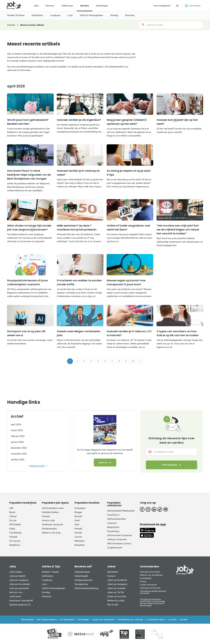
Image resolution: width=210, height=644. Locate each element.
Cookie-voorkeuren (148, 585)
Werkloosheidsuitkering (86, 588)
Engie (12, 529)
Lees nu (103, 462)
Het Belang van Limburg (131, 620)
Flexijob (46, 516)
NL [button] (178, 6)
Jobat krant (15, 596)
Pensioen (47, 596)
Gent (77, 524)
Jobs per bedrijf (17, 576)
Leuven (78, 537)
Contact (111, 576)
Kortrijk (78, 533)
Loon (44, 584)
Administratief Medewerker (121, 511)
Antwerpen (80, 508)
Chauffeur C (113, 515)
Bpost (12, 512)
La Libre (172, 620)
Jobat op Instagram (117, 584)
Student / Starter (50, 572)
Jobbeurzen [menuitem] (67, 6)
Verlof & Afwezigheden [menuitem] (91, 15)
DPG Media (15, 524)
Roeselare (80, 545)
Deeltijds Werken (50, 512)
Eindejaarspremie (83, 580)
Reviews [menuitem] (50, 6)
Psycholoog (113, 531)
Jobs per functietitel (20, 584)
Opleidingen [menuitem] (102, 6)
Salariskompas (82, 572)
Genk (77, 520)
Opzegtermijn (81, 584)
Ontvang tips (169, 465)
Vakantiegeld (81, 576)
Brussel (78, 516)
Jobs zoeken (16, 572)
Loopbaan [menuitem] (55, 15)
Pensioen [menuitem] (130, 15)
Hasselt (78, 529)
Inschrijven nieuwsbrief (21, 600)
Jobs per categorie (19, 580)
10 (133, 361)
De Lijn (13, 520)
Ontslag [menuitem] (114, 15)
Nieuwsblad (27, 620)
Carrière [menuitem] (85, 6)
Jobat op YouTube (117, 596)
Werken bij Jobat (116, 600)
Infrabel (13, 537)
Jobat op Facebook (117, 580)
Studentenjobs (49, 529)
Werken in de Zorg (51, 533)
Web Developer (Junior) (119, 543)
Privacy (143, 581)
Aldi (11, 508)
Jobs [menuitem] (36, 6)
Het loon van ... (17, 592)
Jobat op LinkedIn (116, 588)
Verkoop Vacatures (117, 539)
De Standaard (67, 620)
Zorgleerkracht (115, 548)
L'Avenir (184, 620)
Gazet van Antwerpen (104, 620)
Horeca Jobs (48, 520)
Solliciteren (48, 576)
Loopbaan (47, 580)
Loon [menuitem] (70, 15)
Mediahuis (15, 545)
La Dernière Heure (156, 620)
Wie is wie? (113, 605)
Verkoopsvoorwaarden (150, 588)
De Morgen (84, 620)
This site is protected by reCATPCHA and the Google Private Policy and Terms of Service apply (152, 602)
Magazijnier (113, 527)
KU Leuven (15, 541)
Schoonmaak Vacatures (120, 535)
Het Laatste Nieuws (47, 620)
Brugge (78, 512)
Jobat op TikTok (116, 592)
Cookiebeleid (146, 578)
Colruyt (13, 516)
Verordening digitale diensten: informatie (153, 592)
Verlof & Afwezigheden (54, 588)
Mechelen (79, 541)
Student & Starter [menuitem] (16, 15)
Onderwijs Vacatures (52, 524)
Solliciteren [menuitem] (37, 15)
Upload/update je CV (20, 605)
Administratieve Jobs (53, 508)
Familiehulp (15, 533)
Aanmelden (193, 6)
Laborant (112, 523)
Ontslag (46, 592)
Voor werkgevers (162, 6)
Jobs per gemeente (19, 588)
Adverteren (113, 572)
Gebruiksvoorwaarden (150, 572)
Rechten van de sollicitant (151, 575)
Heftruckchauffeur (117, 519)
